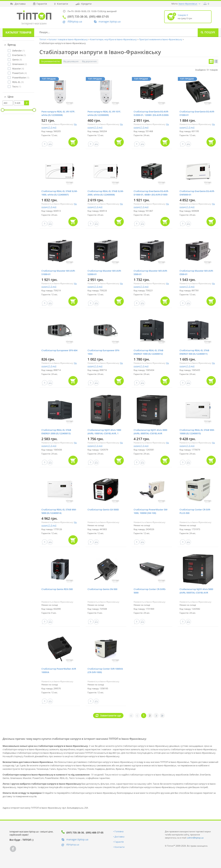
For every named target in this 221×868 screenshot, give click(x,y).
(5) (19, 55)
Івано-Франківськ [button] (188, 4)
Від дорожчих (89, 61)
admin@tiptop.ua (195, 838)
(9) (18, 82)
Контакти (119, 847)
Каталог (18, 32)
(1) (19, 51)
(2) (20, 64)
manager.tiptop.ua (110, 21)
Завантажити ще (110, 715)
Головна (119, 831)
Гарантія (119, 842)
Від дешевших (71, 61)
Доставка (119, 837)
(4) (18, 69)
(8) (17, 60)
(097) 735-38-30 (75, 833)
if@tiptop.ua (73, 845)
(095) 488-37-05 (95, 833)
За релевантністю (51, 61)
